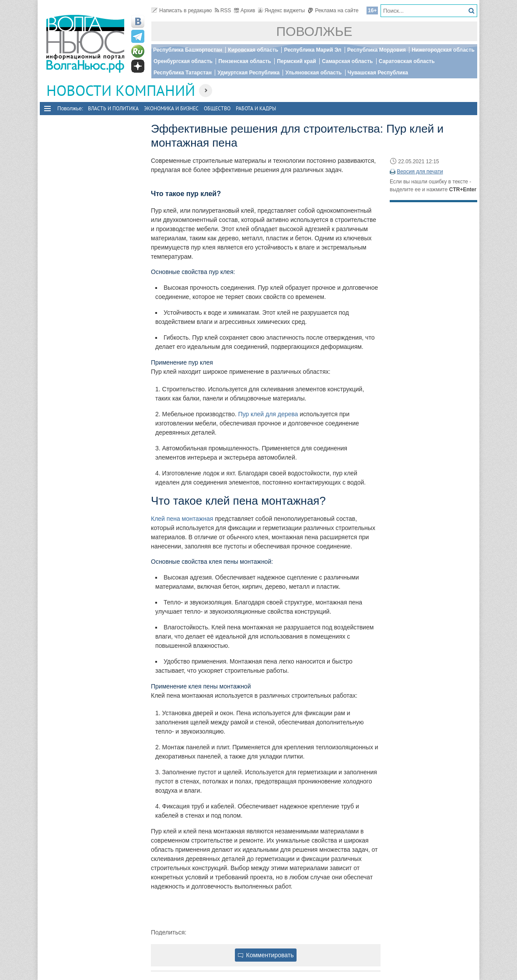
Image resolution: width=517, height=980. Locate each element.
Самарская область (348, 61)
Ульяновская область (313, 73)
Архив (245, 11)
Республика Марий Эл (313, 50)
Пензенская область (245, 61)
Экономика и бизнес (171, 108)
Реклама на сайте (333, 11)
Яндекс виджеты (281, 11)
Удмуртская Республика (248, 73)
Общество (217, 108)
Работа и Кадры (256, 108)
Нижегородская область (443, 50)
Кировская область (253, 50)
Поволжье (314, 31)
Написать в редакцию (182, 11)
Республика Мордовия (377, 50)
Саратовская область (407, 61)
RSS (223, 11)
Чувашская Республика (378, 73)
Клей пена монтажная (182, 519)
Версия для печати (420, 172)
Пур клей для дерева (268, 414)
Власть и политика (113, 108)
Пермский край (296, 61)
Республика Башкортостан (188, 50)
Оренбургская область (183, 61)
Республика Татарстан (183, 73)
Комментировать (266, 955)
